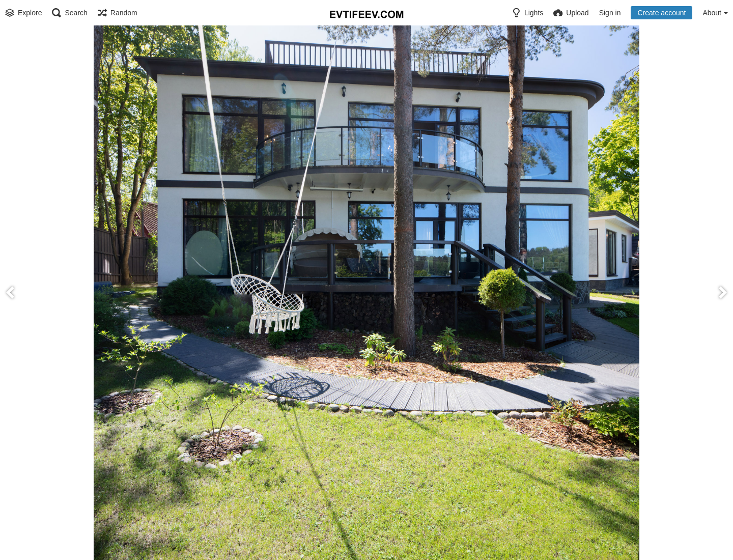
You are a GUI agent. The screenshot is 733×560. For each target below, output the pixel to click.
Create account (661, 13)
